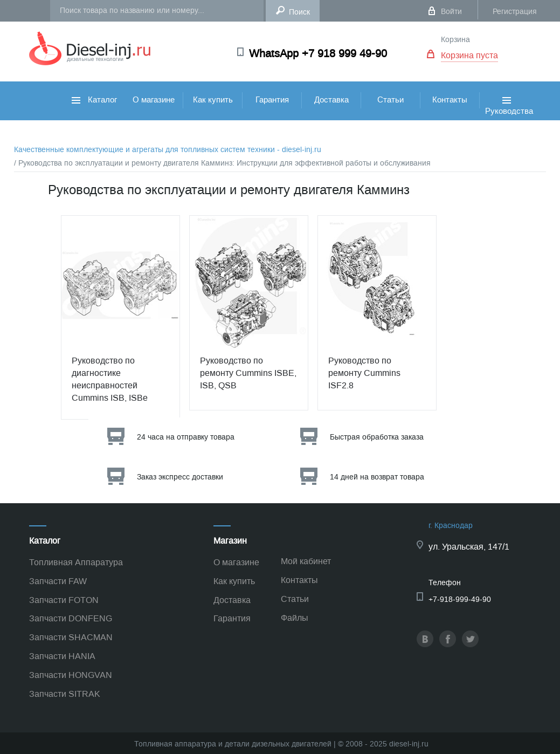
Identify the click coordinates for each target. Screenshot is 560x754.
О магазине (154, 100)
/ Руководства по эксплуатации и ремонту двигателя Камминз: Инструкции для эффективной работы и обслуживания (222, 163)
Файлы (295, 618)
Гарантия (272, 100)
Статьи (390, 100)
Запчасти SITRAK (65, 694)
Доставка (331, 100)
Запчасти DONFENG (71, 618)
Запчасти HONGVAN (71, 675)
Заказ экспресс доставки (180, 477)
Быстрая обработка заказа (377, 437)
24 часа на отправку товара (186, 437)
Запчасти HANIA (62, 656)
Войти (451, 12)
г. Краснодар (451, 526)
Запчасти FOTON (64, 600)
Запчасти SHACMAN (71, 637)
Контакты (450, 100)
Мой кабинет (306, 561)
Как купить (213, 100)
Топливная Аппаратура (76, 562)
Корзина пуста (469, 55)
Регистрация (515, 12)
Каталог (94, 100)
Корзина (455, 40)
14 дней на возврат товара (377, 477)
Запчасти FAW (58, 581)
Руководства (509, 118)
